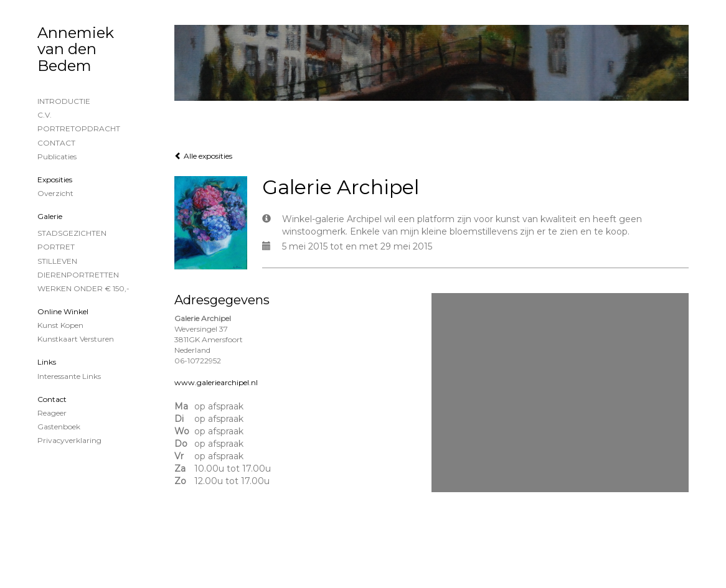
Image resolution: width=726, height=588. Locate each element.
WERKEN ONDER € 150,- (83, 288)
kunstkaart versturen (76, 339)
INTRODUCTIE (64, 101)
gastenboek (59, 427)
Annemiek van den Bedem (76, 49)
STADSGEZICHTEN (72, 233)
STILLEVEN (57, 261)
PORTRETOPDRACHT (79, 128)
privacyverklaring (69, 440)
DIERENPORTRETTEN (78, 275)
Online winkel (63, 311)
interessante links (69, 376)
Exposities (55, 180)
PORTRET (56, 247)
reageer (52, 413)
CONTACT (56, 143)
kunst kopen (60, 325)
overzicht (55, 193)
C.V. (45, 115)
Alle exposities (203, 156)
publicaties (57, 156)
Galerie (50, 216)
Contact (52, 399)
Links (47, 362)
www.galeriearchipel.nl (216, 382)
